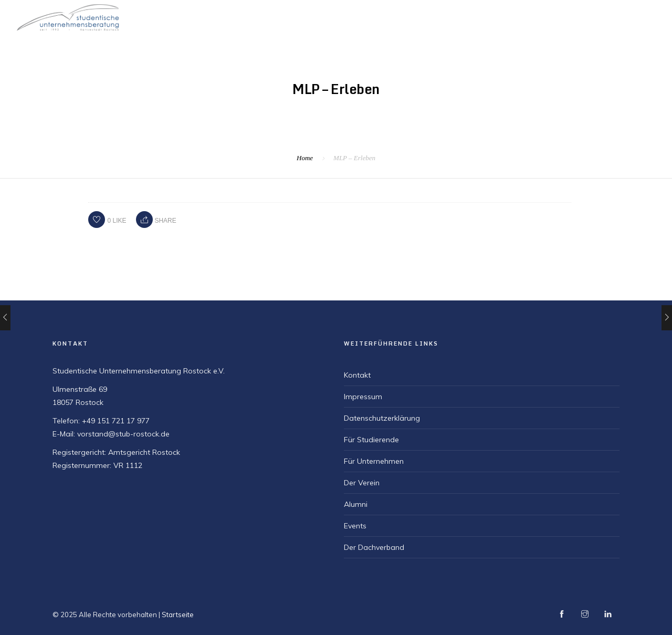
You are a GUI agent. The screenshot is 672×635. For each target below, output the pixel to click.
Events (355, 526)
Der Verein (421, 17)
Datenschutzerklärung (382, 418)
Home (305, 158)
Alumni (356, 504)
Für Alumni (636, 17)
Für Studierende (487, 17)
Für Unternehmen (567, 17)
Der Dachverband (374, 547)
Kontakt (357, 375)
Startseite (364, 17)
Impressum (363, 397)
